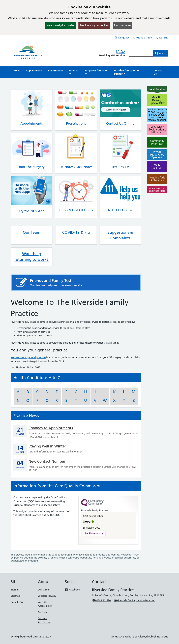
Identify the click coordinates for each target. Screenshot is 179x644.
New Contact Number (47, 461)
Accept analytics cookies (60, 25)
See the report (92, 533)
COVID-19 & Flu (76, 232)
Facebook (72, 590)
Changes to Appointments (51, 428)
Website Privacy (47, 596)
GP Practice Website (122, 637)
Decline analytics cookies (94, 25)
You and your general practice (28, 357)
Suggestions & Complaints (120, 235)
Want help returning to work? (32, 257)
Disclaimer (44, 590)
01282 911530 (142, 38)
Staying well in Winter (47, 446)
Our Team (32, 232)
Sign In (15, 590)
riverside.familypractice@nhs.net (134, 600)
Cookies (42, 612)
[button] (74, 72)
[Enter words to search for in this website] (141, 53)
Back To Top (18, 602)
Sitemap (15, 596)
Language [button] (122, 38)
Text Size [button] (162, 38)
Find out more (122, 25)
